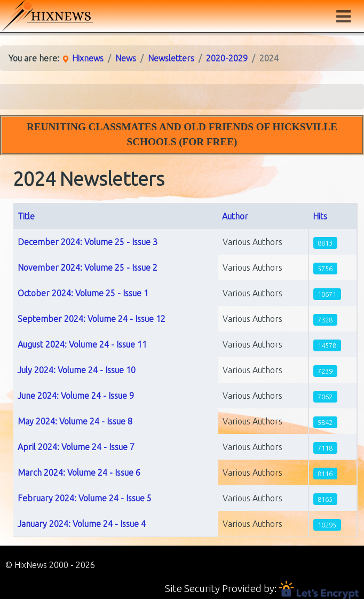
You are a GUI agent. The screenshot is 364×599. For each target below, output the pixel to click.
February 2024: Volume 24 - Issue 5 (85, 498)
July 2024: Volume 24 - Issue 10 (77, 370)
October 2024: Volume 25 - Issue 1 (83, 293)
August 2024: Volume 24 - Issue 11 (82, 344)
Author (235, 216)
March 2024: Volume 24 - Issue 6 (79, 472)
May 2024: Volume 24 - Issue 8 (75, 421)
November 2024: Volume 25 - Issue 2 (88, 267)
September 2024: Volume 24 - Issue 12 (92, 319)
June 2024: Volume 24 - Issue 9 (76, 396)
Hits (320, 216)
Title (26, 216)
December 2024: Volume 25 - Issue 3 (88, 242)
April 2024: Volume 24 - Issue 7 (76, 447)
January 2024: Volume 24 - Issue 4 (82, 524)
